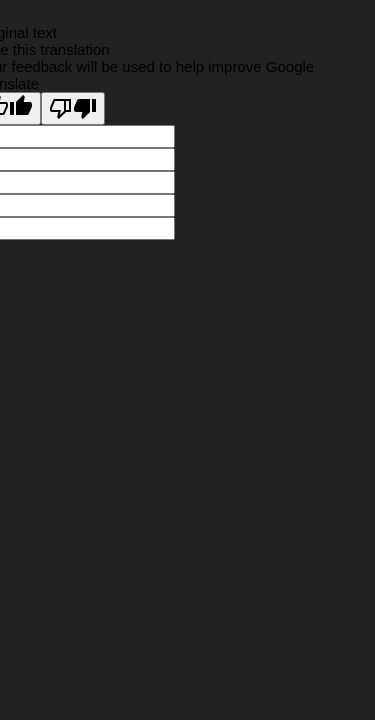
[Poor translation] (73, 108)
